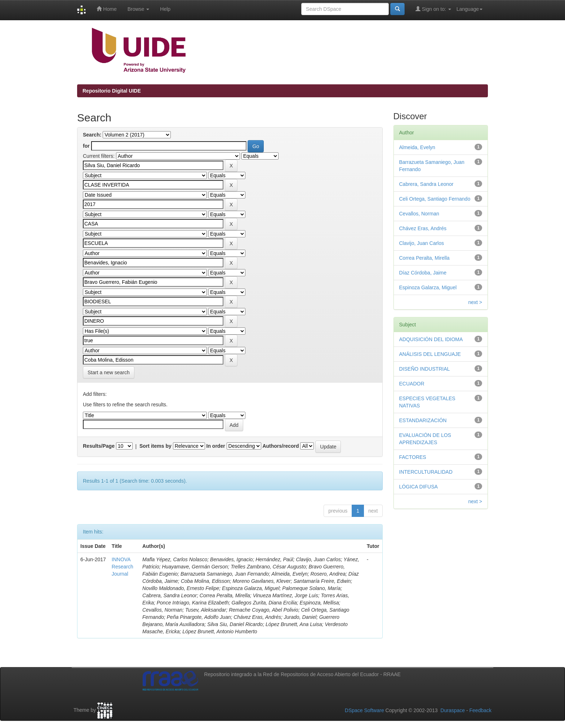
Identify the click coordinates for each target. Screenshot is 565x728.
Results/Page (99, 446)
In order (216, 446)
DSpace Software (364, 710)
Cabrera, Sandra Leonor (426, 184)
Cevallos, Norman (419, 214)
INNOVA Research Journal (123, 567)
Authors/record (281, 446)
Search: (92, 135)
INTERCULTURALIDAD (426, 472)
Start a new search (109, 372)
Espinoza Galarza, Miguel (428, 287)
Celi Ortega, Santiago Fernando (435, 199)
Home (106, 9)
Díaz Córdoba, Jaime (423, 273)
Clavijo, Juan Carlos (422, 243)
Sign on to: (433, 9)
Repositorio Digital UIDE (112, 91)
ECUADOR (412, 384)
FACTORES (413, 457)
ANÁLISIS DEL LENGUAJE (430, 354)
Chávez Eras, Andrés (423, 228)
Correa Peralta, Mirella (424, 258)
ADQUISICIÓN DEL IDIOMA (431, 339)
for (86, 146)
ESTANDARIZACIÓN (423, 420)
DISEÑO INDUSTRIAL (425, 369)
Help (165, 9)
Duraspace (453, 710)
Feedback (481, 710)
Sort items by (155, 446)
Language (470, 9)
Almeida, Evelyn (417, 147)
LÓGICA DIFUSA (419, 487)
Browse (139, 9)
